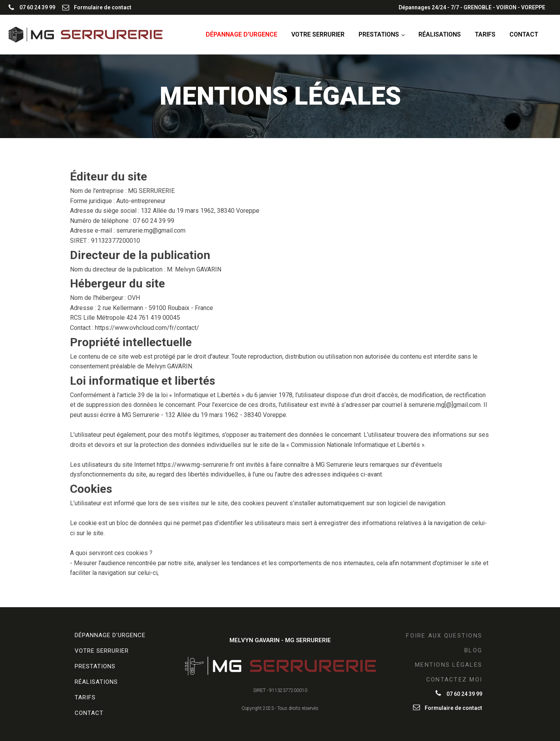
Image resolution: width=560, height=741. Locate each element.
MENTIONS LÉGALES (449, 665)
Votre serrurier (318, 34)
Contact (524, 34)
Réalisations (440, 34)
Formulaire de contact (103, 7)
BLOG (473, 650)
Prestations (379, 34)
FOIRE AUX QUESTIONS (444, 636)
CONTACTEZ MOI (454, 680)
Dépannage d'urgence (241, 34)
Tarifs (485, 34)
